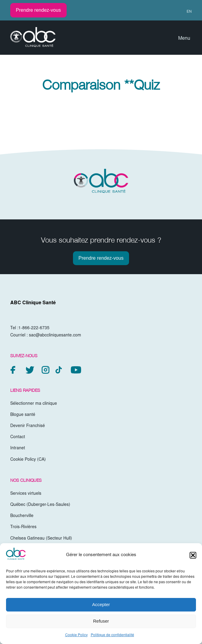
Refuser (101, 621)
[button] (193, 555)
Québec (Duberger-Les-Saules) (40, 505)
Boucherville (22, 516)
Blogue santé (23, 415)
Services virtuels (26, 494)
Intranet (18, 448)
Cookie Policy (76, 635)
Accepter (101, 604)
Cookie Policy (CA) (28, 460)
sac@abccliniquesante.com (55, 336)
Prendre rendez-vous (38, 10)
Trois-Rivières (23, 527)
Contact (18, 437)
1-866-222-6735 (34, 328)
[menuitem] (186, 12)
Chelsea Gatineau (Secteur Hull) (41, 539)
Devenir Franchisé (28, 426)
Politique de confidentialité (112, 635)
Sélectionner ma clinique (34, 404)
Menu (184, 39)
